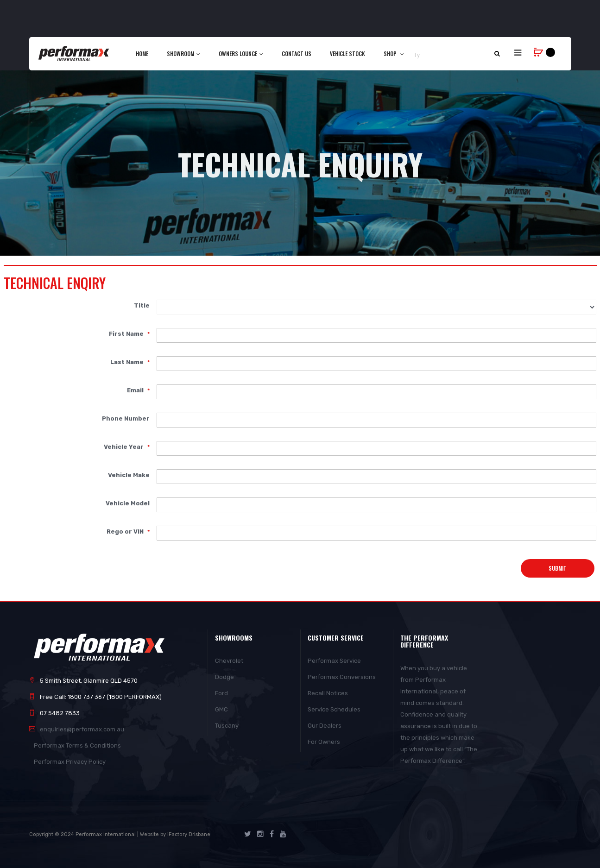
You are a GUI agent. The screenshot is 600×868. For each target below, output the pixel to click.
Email (136, 390)
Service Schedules (334, 709)
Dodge (224, 677)
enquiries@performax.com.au (82, 729)
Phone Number (126, 418)
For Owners (324, 742)
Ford (221, 693)
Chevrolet (229, 661)
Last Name (128, 362)
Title (142, 305)
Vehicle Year (124, 447)
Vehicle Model (128, 503)
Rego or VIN (126, 531)
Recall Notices (328, 693)
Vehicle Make (129, 475)
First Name (127, 333)
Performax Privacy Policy (70, 762)
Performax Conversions (342, 677)
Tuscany (227, 726)
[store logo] (74, 53)
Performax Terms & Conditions (77, 745)
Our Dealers (325, 726)
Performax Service (334, 661)
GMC (221, 709)
